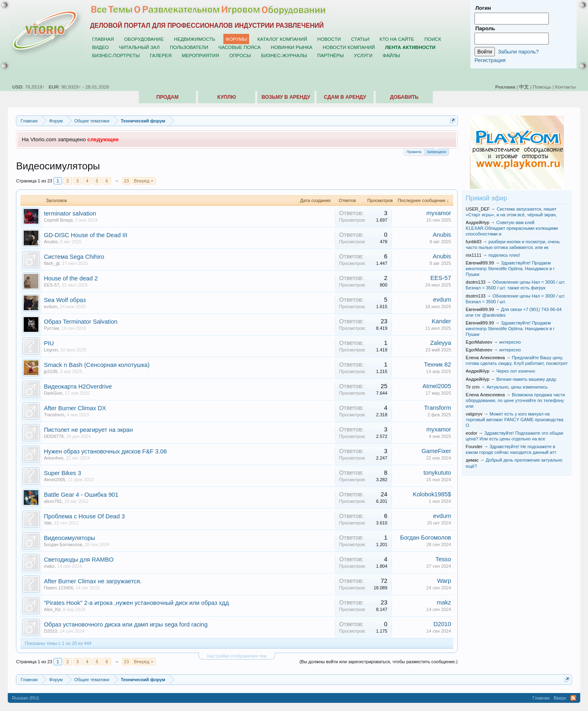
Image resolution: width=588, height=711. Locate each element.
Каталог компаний (282, 39)
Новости (329, 39)
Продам (167, 97)
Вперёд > (144, 181)
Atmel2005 (437, 386)
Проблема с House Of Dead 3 (84, 516)
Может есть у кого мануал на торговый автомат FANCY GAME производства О (515, 420)
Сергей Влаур (58, 220)
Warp (444, 581)
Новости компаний (349, 47)
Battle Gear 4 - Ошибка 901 (81, 495)
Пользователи (189, 47)
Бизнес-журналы (284, 55)
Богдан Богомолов (63, 544)
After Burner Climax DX (75, 408)
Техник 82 (437, 364)
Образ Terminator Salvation (80, 322)
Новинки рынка (292, 47)
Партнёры (331, 55)
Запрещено (437, 151)
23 (126, 181)
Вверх (560, 698)
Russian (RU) (25, 698)
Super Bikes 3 (62, 473)
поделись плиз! (504, 255)
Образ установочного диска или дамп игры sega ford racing (126, 624)
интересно (510, 342)
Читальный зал (139, 47)
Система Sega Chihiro (74, 257)
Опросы (240, 55)
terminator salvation (70, 213)
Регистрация (490, 60)
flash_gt (52, 263)
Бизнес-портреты (116, 55)
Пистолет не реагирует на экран (88, 430)
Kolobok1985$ (432, 494)
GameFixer (436, 451)
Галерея (161, 55)
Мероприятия (200, 55)
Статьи (360, 39)
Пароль (485, 28)
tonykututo (437, 473)
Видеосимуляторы (69, 538)
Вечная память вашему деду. (527, 379)
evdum (50, 307)
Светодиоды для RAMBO (79, 560)
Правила (414, 152)
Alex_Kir (52, 609)
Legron (51, 350)
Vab (48, 523)
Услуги (363, 55)
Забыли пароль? (518, 52)
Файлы (391, 55)
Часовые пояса (239, 47)
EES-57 (51, 285)
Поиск (433, 39)
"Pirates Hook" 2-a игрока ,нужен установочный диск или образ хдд (136, 603)
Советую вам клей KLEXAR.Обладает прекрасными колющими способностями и (512, 228)
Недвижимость (195, 39)
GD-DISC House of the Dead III (85, 235)
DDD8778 (53, 436)
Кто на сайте (397, 39)
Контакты (566, 87)
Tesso (443, 559)
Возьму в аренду (286, 97)
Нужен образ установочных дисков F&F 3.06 (105, 451)
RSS (573, 698)
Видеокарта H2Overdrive (78, 387)
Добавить (404, 97)
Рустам (51, 328)
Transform (54, 415)
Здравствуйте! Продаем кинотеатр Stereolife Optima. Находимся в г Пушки (510, 269)
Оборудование (144, 39)
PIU (49, 343)
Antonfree (53, 458)
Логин (483, 8)
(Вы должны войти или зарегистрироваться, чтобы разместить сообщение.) (378, 662)
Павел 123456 (58, 588)
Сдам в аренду (345, 97)
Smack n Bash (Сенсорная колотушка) (97, 365)
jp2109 (50, 371)
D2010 (50, 631)
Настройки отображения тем (237, 656)
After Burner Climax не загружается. (92, 581)
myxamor (439, 213)
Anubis (51, 242)
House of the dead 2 (71, 278)
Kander (441, 321)
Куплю (227, 97)
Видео (100, 47)
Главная (103, 39)
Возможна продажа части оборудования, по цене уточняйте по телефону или (516, 400)
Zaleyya (440, 343)
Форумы (236, 39)
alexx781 (53, 501)
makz (49, 566)
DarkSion (53, 393)
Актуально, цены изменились (517, 387)
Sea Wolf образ (65, 300)
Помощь (542, 87)
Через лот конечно (516, 371)
